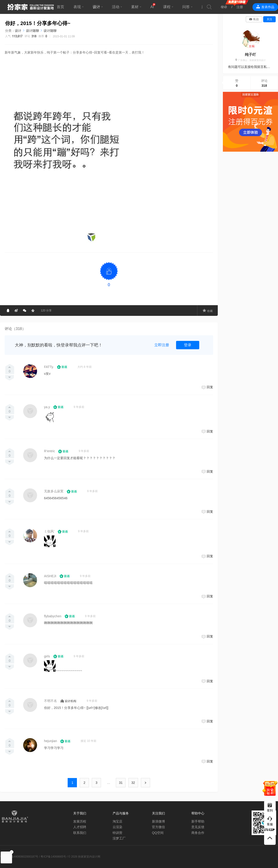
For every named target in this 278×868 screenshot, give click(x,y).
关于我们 (80, 813)
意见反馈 (198, 827)
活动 (116, 7)
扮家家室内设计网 (31, 7)
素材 (135, 7)
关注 (269, 19)
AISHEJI (50, 576)
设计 (96, 7)
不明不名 (51, 701)
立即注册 (162, 345)
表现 (77, 7)
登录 (224, 7)
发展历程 (80, 821)
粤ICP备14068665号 (53, 857)
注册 (240, 7)
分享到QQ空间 (33, 311)
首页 (60, 7)
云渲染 (117, 827)
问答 (186, 7)
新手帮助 (198, 821)
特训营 (117, 833)
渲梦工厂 (119, 838)
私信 (256, 19)
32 (133, 783)
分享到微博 (16, 311)
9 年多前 (79, 407)
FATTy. (49, 367)
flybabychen (53, 616)
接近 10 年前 (88, 741)
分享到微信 (25, 311)
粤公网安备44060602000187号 (19, 857)
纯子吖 (250, 55)
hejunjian (51, 741)
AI (152, 7)
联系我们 (80, 833)
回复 (210, 387)
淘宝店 (117, 821)
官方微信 (158, 827)
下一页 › (145, 783)
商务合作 (198, 833)
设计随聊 (32, 31)
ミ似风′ (49, 531)
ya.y (47, 407)
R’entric (49, 451)
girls (47, 656)
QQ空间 (158, 833)
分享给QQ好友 (8, 311)
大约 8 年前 (84, 367)
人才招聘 (80, 827)
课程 (167, 7)
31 (121, 783)
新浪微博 (158, 821)
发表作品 (268, 7)
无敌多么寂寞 (54, 491)
